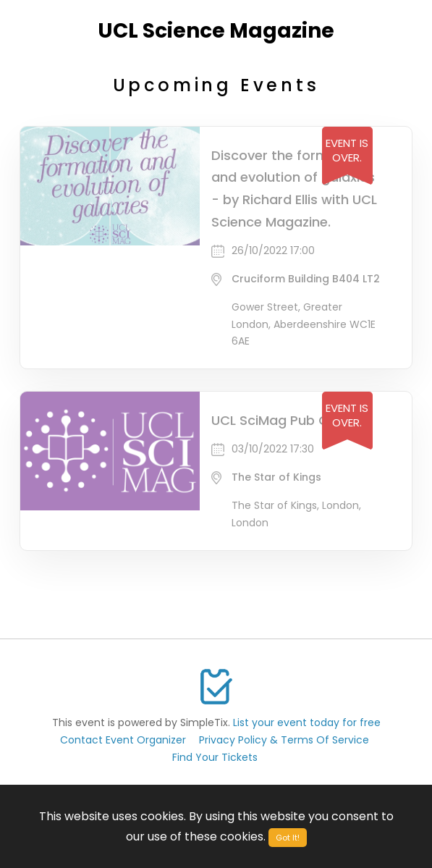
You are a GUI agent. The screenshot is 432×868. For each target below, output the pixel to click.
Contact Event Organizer (123, 740)
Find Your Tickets (215, 757)
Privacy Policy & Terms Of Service (284, 740)
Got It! (288, 838)
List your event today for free (307, 722)
